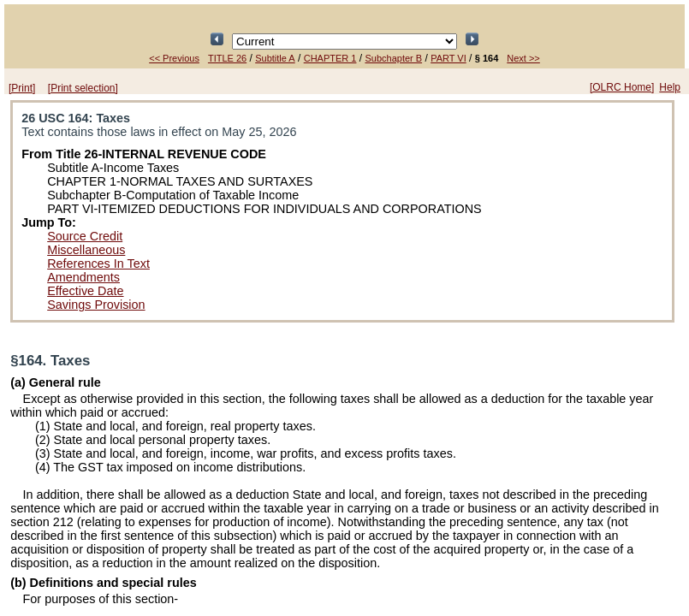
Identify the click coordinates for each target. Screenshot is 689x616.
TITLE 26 (227, 58)
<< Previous (174, 58)
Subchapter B (393, 58)
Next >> (523, 58)
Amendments (83, 277)
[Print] (22, 88)
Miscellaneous (86, 250)
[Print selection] (83, 88)
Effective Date (85, 291)
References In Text (98, 264)
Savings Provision (96, 305)
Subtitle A (275, 58)
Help (670, 87)
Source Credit (85, 236)
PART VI (448, 58)
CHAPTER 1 (330, 58)
